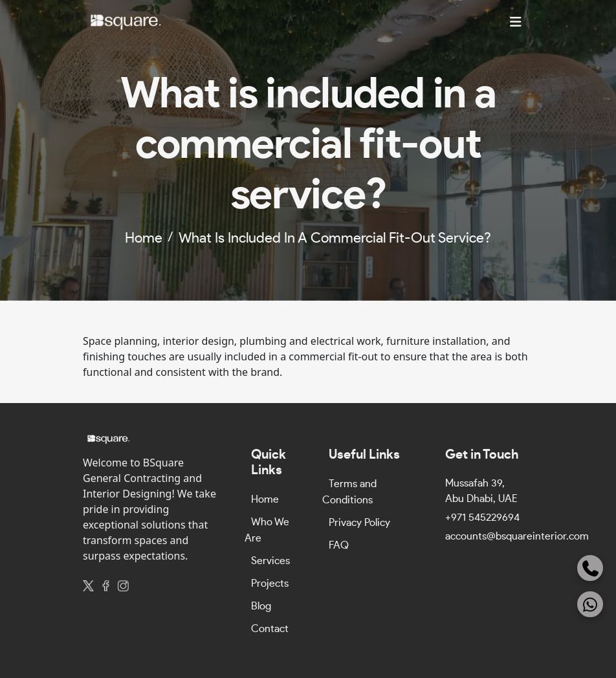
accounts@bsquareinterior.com (517, 536)
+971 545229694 (482, 518)
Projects (270, 584)
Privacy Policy (359, 523)
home (144, 238)
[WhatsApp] (590, 604)
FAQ (339, 545)
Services (270, 561)
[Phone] (590, 568)
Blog (261, 606)
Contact (270, 629)
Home (265, 499)
